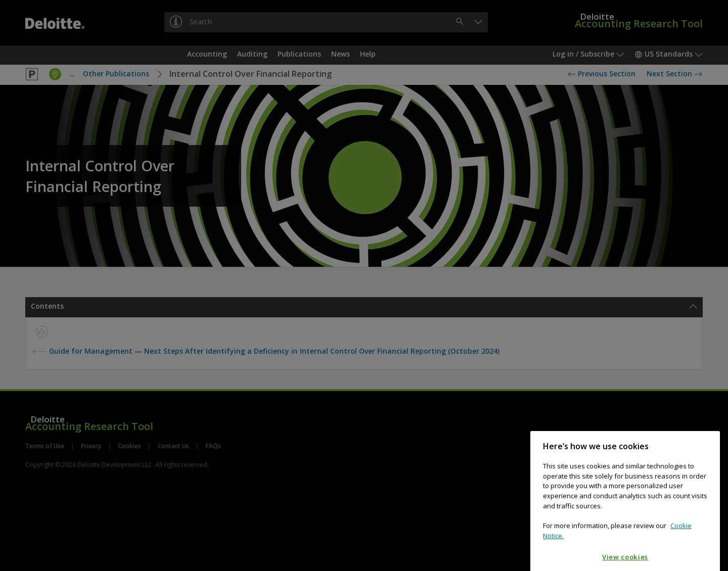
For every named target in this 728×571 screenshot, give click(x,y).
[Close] (707, 478)
